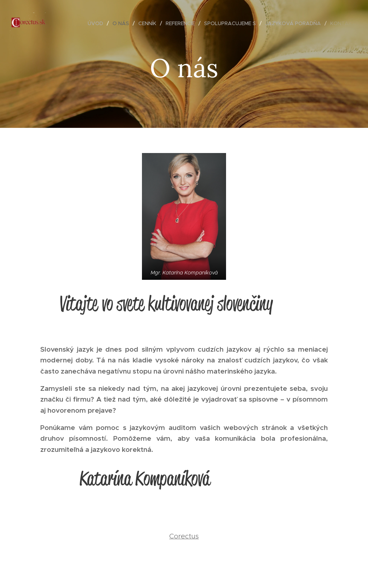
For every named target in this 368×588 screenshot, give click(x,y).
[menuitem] (97, 23)
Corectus (184, 536)
